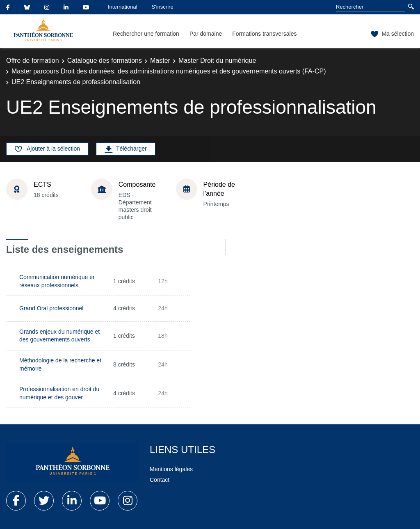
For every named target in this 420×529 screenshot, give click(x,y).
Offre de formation (33, 61)
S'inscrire (163, 7)
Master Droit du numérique (217, 61)
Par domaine (206, 34)
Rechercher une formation (146, 34)
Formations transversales (264, 34)
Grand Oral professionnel (51, 308)
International (123, 7)
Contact (160, 480)
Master (160, 61)
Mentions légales (171, 469)
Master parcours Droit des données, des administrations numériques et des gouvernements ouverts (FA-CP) (169, 71)
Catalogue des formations (105, 61)
